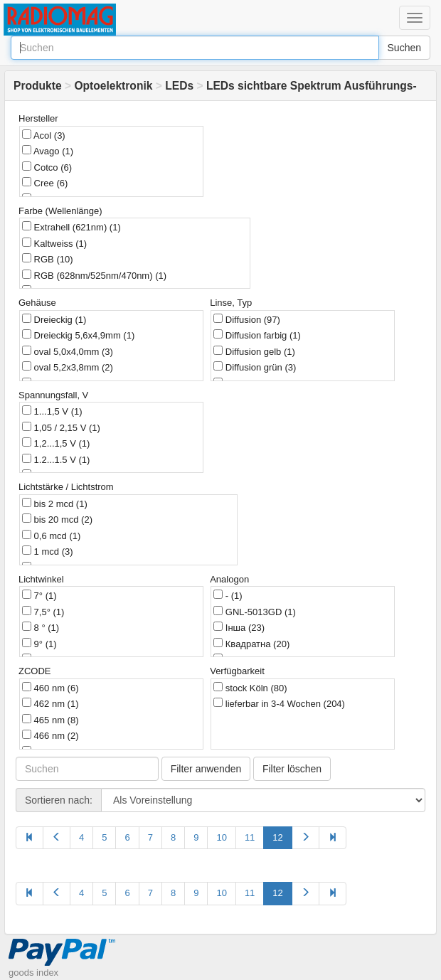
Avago (48, 151)
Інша (239, 627)
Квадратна (251, 644)
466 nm (50, 735)
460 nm (50, 688)
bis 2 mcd (55, 504)
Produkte (38, 86)
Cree (45, 183)
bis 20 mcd (57, 519)
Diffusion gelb (254, 351)
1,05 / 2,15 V (61, 427)
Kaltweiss (54, 243)
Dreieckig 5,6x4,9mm (78, 335)
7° (39, 595)
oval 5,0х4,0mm (68, 351)
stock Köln (250, 688)
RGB (48, 259)
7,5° (43, 612)
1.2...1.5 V (56, 459)
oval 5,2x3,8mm (68, 367)
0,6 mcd (51, 536)
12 (277, 837)
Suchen (404, 48)
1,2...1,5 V (56, 443)
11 (250, 837)
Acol (44, 135)
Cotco (47, 167)
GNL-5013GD (255, 612)
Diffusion (247, 319)
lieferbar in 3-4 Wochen (279, 703)
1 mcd (48, 551)
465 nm (50, 720)
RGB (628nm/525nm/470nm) (94, 275)
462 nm (50, 703)
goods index (33, 973)
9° (39, 644)
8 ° (41, 627)
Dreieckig (54, 319)
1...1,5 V (52, 411)
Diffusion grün (255, 367)
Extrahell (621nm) (71, 227)
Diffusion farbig (257, 335)
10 (221, 837)
